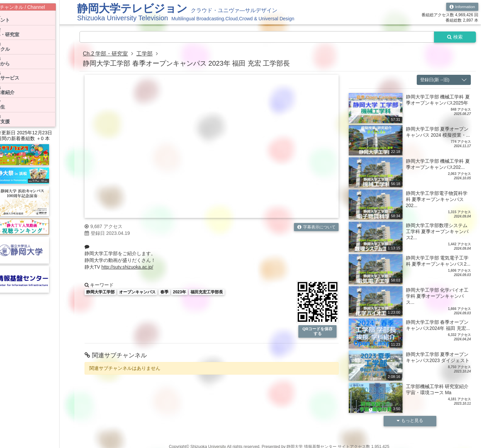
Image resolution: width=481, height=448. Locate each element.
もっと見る (410, 421)
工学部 (145, 54)
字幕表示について (316, 227)
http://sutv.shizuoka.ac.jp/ (128, 267)
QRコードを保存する (318, 331)
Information (462, 7)
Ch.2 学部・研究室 (106, 54)
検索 (455, 37)
